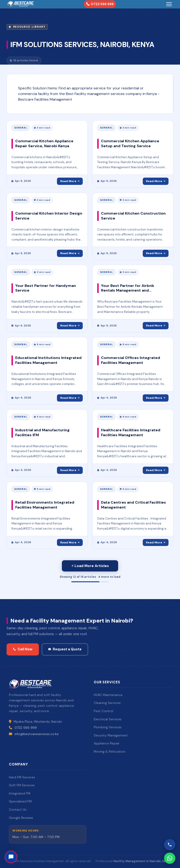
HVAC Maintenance (108, 695)
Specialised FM (20, 801)
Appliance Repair (107, 743)
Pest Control (103, 711)
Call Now (23, 649)
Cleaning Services (107, 703)
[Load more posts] (90, 566)
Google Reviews (21, 818)
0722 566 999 (100, 4)
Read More (70, 181)
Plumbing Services (108, 727)
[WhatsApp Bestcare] (170, 858)
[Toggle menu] (169, 4)
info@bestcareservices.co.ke (37, 734)
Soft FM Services (22, 785)
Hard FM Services (22, 777)
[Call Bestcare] (170, 845)
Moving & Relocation (110, 751)
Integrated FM (20, 793)
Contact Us (18, 809)
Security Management (111, 735)
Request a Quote (65, 649)
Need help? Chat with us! (41, 855)
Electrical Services (108, 719)
